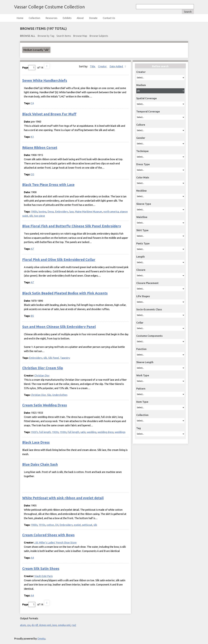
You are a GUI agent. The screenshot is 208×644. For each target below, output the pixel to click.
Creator (141, 72)
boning (43, 212)
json (55, 625)
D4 (57, 525)
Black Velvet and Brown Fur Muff (49, 114)
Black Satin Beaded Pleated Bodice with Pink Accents (65, 293)
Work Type (143, 375)
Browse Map (80, 36)
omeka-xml (64, 625)
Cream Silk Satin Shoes (41, 569)
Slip (49, 395)
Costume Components (149, 336)
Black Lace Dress (36, 442)
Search (188, 12)
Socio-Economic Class (149, 309)
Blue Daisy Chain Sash (40, 464)
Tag (139, 428)
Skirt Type (142, 230)
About (80, 18)
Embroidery (62, 212)
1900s (34, 212)
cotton (50, 525)
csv (29, 625)
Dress (51, 212)
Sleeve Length (145, 362)
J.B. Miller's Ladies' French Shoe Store (55, 543)
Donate (93, 18)
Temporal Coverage (148, 111)
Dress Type (143, 164)
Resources (51, 18)
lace (72, 212)
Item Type (142, 402)
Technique (142, 151)
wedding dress (106, 432)
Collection (34, 18)
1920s (55, 432)
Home (20, 18)
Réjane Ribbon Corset (40, 148)
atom (23, 625)
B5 (32, 316)
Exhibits (67, 18)
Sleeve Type (144, 204)
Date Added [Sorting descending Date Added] (116, 66)
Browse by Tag (46, 36)
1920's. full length (41, 432)
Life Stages (143, 296)
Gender (141, 138)
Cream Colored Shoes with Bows (48, 535)
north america (111, 212)
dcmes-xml (45, 625)
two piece (39, 216)
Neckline (141, 191)
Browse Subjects (99, 36)
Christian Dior (42, 375)
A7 (32, 249)
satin (83, 432)
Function (141, 349)
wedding (92, 432)
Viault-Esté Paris (43, 576)
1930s (63, 432)
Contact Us (109, 18)
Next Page (47, 66)
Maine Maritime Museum (89, 212)
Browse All (28, 36)
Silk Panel (54, 358)
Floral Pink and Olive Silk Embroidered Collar (59, 260)
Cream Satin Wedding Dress (45, 405)
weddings (120, 432)
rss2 (74, 625)
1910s (42, 525)
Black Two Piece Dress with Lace (48, 185)
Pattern (141, 389)
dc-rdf (35, 625)
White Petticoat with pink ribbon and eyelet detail (63, 498)
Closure (141, 270)
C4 (32, 103)
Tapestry (65, 358)
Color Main (143, 177)
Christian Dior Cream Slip (43, 368)
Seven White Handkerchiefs (45, 80)
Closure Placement (147, 283)
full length (73, 432)
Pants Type (143, 243)
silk (31, 216)
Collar (140, 323)
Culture (141, 125)
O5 (32, 174)
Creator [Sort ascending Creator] (103, 66)
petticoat (87, 525)
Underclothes (60, 395)
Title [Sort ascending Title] (93, 66)
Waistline (142, 217)
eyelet (77, 525)
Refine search (160, 66)
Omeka (41, 639)
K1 (32, 137)
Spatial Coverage (147, 98)
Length (140, 257)
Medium (141, 85)
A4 (32, 558)
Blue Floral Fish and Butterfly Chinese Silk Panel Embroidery (72, 226)
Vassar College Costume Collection (49, 7)
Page (29, 68)
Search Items (64, 36)
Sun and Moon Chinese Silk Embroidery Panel (59, 327)
